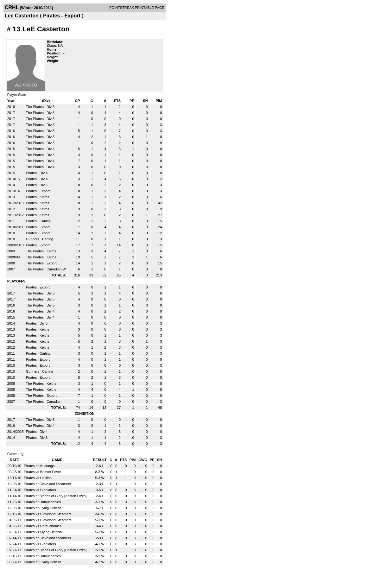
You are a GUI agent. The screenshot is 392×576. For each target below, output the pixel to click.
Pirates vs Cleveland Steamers (47, 514)
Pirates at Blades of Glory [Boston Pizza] (55, 496)
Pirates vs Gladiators (40, 490)
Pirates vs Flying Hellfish (43, 532)
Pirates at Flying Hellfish (42, 508)
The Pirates (35, 107)
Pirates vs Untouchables (43, 526)
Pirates (32, 173)
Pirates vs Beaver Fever (42, 472)
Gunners (33, 239)
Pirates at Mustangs (39, 466)
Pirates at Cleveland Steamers (47, 484)
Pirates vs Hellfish (38, 478)
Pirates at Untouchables (42, 502)
